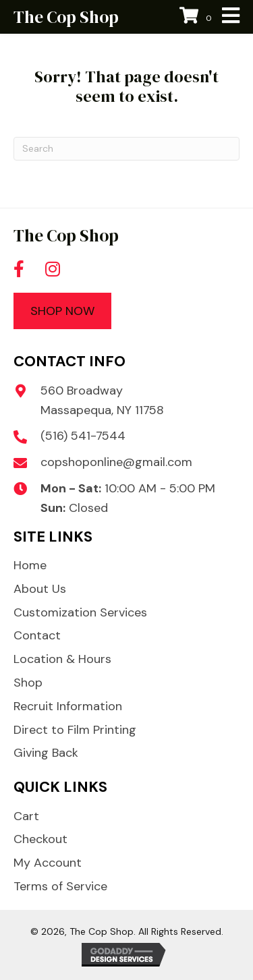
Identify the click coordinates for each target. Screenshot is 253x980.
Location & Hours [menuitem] (62, 659)
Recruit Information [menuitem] (68, 706)
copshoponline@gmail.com (116, 462)
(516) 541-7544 (83, 436)
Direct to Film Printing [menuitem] (75, 730)
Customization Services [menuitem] (80, 612)
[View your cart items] (197, 17)
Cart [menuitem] (26, 816)
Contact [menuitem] (37, 635)
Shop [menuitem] (28, 683)
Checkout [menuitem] (40, 839)
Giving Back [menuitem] (46, 753)
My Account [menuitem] (48, 863)
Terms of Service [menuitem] (60, 886)
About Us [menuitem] (40, 589)
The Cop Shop (66, 17)
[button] (19, 269)
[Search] (126, 149)
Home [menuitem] (30, 565)
